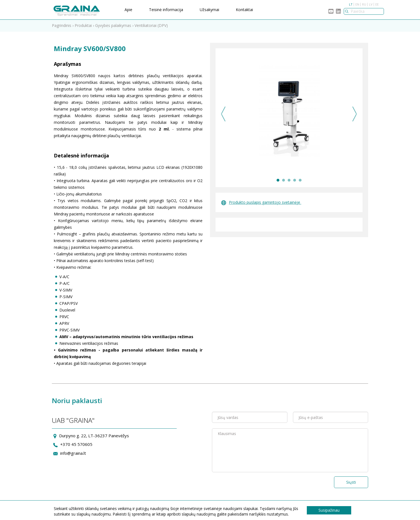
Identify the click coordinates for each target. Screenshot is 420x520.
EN (357, 4)
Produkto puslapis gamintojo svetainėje (261, 202)
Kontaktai (244, 10)
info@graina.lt (73, 453)
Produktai (83, 25)
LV (371, 4)
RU (364, 4)
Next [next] (355, 114)
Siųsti (351, 482)
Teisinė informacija (166, 10)
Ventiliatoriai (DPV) (151, 25)
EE (377, 4)
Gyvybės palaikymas (113, 25)
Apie (128, 10)
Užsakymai (209, 10)
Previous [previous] (223, 114)
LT (351, 4)
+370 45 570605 (76, 444)
